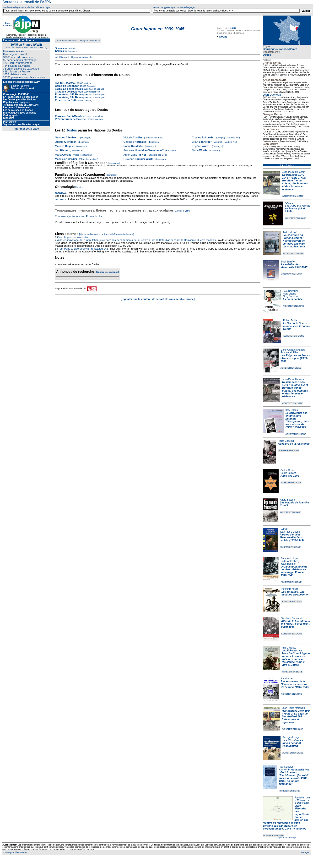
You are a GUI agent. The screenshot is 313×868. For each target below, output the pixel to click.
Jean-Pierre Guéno (290, 532)
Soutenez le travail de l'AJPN (27, 2)
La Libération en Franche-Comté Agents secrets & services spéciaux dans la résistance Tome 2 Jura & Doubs (296, 658)
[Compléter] (114, 163)
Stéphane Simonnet (292, 618)
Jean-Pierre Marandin (294, 172)
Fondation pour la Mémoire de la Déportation (303, 800)
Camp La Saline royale (69, 89)
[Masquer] (72, 51)
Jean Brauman (289, 564)
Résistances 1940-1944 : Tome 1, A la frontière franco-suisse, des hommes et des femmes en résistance (295, 182)
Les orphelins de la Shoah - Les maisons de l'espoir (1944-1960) (295, 684)
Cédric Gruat (287, 470)
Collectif (284, 529)
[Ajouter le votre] (183, 211)
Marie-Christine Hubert (293, 350)
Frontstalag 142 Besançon (71, 94)
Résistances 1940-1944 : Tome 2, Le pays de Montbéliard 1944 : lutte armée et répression (296, 716)
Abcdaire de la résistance (294, 444)
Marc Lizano (289, 294)
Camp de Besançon (67, 86)
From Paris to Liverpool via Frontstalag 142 (82, 249)
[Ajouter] (80, 187)
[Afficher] (72, 49)
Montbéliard (98, 116)
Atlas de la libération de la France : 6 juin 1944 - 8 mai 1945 (296, 624)
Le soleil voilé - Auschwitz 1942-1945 (294, 266)
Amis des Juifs (290, 476)
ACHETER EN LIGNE (293, 196)
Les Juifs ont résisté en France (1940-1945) (297, 208)
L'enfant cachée (293, 299)
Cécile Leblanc (288, 473)
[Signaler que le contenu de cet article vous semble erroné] (158, 299)
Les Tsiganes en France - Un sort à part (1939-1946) (295, 358)
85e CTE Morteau (66, 83)
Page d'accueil (8, 24)
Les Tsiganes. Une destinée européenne (295, 593)
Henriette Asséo (290, 589)
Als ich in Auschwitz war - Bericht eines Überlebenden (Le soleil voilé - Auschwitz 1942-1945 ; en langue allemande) (294, 777)
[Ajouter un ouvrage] (287, 838)
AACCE (289, 203)
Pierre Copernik (286, 441)
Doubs (267, 55)
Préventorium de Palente (70, 119)
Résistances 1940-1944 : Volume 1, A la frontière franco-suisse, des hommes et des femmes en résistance (295, 389)
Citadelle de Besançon (69, 92)
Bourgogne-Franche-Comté (280, 49)
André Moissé (290, 232)
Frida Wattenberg (290, 561)
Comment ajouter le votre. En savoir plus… (80, 216)
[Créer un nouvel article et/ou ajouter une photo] (78, 41)
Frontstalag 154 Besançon (71, 97)
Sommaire (61, 48)
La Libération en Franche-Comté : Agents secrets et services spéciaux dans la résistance (294, 241)
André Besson (287, 500)
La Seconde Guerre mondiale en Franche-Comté (297, 326)
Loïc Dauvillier (290, 291)
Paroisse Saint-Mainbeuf (70, 116)
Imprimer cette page (26, 129)
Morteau (87, 83)
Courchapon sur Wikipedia (73, 237)
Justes (71, 130)
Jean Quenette (272, 95)
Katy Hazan (292, 410)
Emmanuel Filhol (289, 352)
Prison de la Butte (66, 100)
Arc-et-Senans (97, 89)
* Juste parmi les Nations (15, 852)
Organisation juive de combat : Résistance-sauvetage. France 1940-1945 (294, 571)
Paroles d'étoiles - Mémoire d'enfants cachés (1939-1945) (292, 537)
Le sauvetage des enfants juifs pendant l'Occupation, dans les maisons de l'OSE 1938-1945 (297, 420)
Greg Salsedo (290, 296)
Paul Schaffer (288, 262)
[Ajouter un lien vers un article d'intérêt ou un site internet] (106, 234)
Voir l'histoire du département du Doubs (74, 57)
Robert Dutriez (291, 320)
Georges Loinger (290, 559)
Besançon (91, 86)
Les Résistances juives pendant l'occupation (293, 743)
